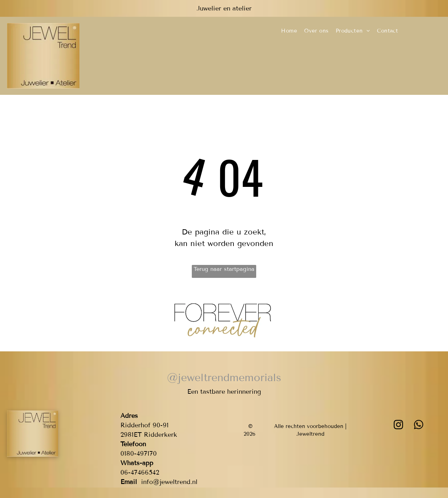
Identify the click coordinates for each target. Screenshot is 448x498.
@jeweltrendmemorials (224, 378)
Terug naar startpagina (224, 269)
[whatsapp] (419, 426)
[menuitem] (289, 31)
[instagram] (398, 426)
